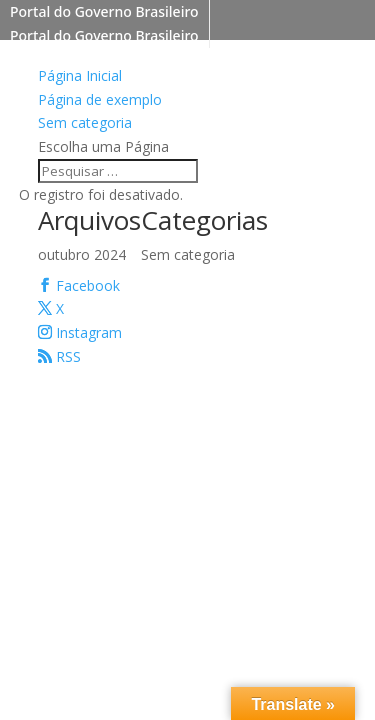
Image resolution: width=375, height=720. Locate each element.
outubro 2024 (82, 254)
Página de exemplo (100, 99)
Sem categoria (85, 122)
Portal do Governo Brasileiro (104, 11)
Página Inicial (80, 75)
